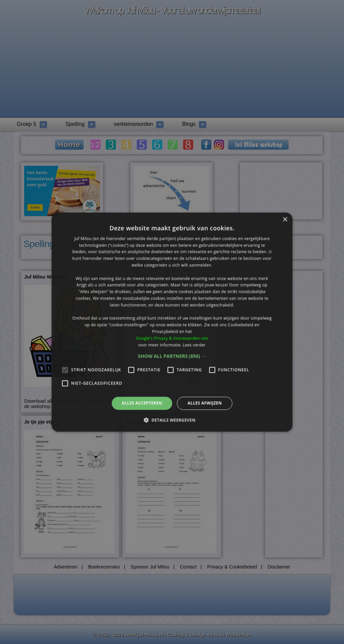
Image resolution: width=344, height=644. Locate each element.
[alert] (172, 322)
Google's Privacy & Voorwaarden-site (172, 338)
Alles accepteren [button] (142, 403)
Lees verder (194, 345)
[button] (172, 356)
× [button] (285, 220)
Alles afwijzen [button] (205, 403)
